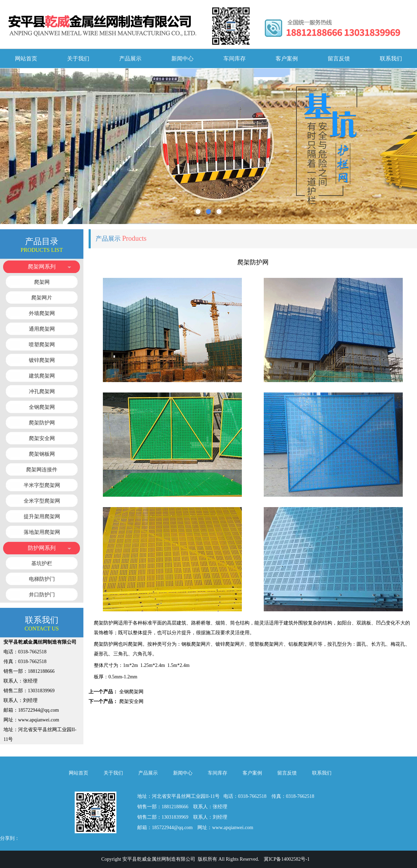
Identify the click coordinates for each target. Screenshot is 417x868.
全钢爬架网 (42, 407)
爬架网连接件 (42, 470)
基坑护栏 (42, 563)
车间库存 (235, 59)
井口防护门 (42, 595)
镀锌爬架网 (42, 360)
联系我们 (391, 59)
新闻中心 (182, 59)
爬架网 (42, 282)
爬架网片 (42, 298)
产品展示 (130, 59)
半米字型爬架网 (42, 485)
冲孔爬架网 (42, 391)
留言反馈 (339, 59)
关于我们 (78, 59)
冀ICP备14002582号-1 (287, 859)
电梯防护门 (42, 579)
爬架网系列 (42, 267)
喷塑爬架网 (42, 345)
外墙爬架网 (42, 313)
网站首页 (26, 59)
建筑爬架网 (42, 376)
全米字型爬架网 (42, 501)
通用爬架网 (42, 329)
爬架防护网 (42, 423)
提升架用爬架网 (42, 516)
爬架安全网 (42, 438)
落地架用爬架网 (42, 532)
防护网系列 (42, 548)
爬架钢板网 (42, 454)
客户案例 (287, 59)
